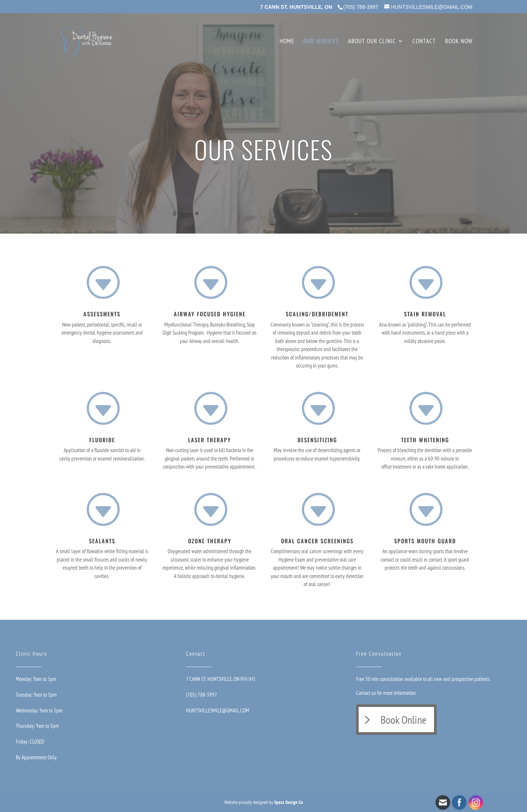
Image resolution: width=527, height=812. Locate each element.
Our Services (321, 42)
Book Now (459, 42)
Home (287, 42)
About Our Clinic (372, 42)
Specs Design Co (289, 802)
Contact (424, 42)
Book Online (403, 720)
